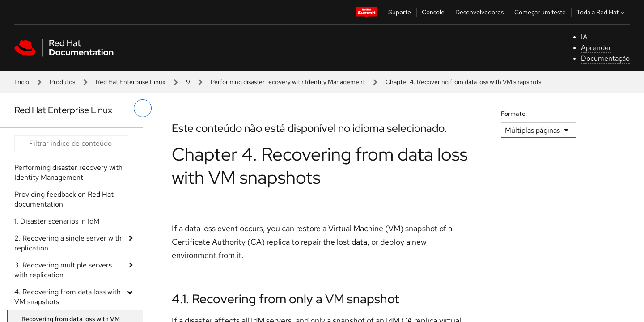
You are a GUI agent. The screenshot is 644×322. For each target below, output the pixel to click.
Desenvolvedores (479, 12)
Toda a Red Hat (602, 12)
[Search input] (71, 144)
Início (22, 82)
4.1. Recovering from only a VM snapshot (286, 299)
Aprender (596, 48)
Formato (513, 114)
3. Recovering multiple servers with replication (63, 270)
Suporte (400, 12)
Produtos (62, 82)
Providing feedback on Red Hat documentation (64, 199)
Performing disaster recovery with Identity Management (288, 82)
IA (584, 37)
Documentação (605, 58)
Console (433, 12)
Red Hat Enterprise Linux (131, 82)
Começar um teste (540, 12)
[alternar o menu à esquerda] (143, 108)
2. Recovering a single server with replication (68, 243)
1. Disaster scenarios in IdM (57, 221)
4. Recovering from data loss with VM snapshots (68, 297)
